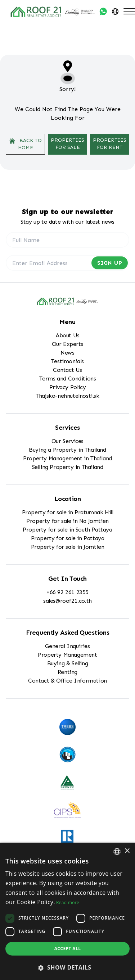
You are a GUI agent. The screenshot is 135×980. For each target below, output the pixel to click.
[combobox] (117, 852)
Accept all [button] (68, 949)
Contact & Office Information (67, 681)
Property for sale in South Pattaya (67, 530)
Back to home (26, 144)
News (67, 353)
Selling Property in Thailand (68, 467)
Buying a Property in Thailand (67, 450)
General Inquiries (67, 646)
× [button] (127, 851)
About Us (67, 335)
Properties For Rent (110, 144)
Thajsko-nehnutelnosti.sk (67, 396)
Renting (67, 672)
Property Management (67, 655)
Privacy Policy (67, 387)
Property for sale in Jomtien (68, 547)
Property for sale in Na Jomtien (67, 521)
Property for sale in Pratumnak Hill (68, 512)
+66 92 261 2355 (67, 592)
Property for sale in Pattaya (68, 538)
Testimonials (67, 361)
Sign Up (110, 263)
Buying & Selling (68, 663)
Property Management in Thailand (67, 458)
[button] (67, 967)
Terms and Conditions (68, 379)
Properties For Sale (67, 144)
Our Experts (68, 344)
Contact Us (67, 370)
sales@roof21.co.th (67, 601)
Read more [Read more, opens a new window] (68, 902)
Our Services (67, 441)
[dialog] (67, 911)
